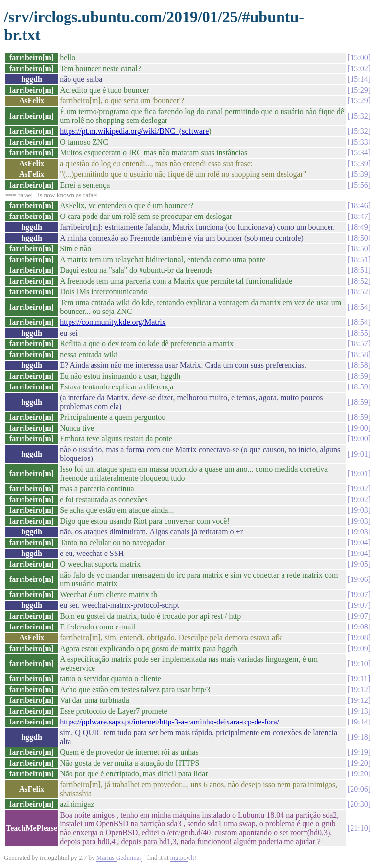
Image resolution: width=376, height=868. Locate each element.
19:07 (359, 594)
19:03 (359, 510)
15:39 (359, 163)
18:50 (359, 238)
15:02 (359, 68)
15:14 (359, 79)
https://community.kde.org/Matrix (113, 322)
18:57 (359, 344)
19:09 (359, 648)
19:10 (359, 663)
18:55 (359, 333)
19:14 (359, 722)
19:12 (359, 689)
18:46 (359, 205)
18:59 (359, 376)
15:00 (359, 58)
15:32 (359, 116)
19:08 (359, 627)
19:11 (359, 679)
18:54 (359, 307)
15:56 (359, 185)
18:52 (359, 281)
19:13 (359, 711)
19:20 (359, 763)
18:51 (359, 259)
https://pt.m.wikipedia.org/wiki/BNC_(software (134, 131)
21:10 (359, 828)
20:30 (359, 804)
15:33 (359, 142)
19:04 (359, 542)
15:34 (359, 153)
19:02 (359, 489)
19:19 (359, 752)
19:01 (359, 454)
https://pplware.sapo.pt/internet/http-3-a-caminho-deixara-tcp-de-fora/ (169, 722)
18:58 (359, 354)
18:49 (359, 227)
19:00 (359, 428)
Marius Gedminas (119, 857)
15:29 (359, 90)
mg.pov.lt (182, 857)
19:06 (359, 579)
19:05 (359, 564)
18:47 (359, 216)
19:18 (359, 737)
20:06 (359, 789)
